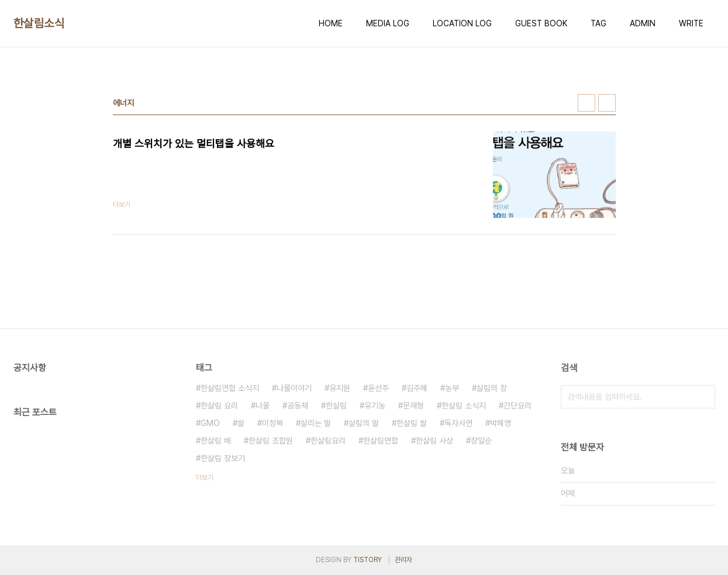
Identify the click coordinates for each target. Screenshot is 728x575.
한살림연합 (381, 441)
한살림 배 (216, 441)
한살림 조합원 (271, 441)
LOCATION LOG (462, 23)
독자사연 (458, 423)
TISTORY (368, 560)
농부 (452, 388)
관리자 (403, 560)
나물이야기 (294, 388)
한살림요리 (328, 441)
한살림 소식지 (464, 406)
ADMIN (643, 23)
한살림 (336, 406)
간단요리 (517, 406)
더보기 (205, 477)
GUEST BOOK (541, 23)
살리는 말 (316, 423)
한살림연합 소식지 (230, 388)
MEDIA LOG (388, 23)
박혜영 (501, 423)
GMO (210, 423)
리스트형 (607, 103)
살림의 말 (364, 423)
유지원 (340, 388)
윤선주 (378, 388)
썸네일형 (586, 103)
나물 (263, 406)
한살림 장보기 (223, 458)
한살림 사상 (434, 441)
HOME (331, 23)
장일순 (481, 441)
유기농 (375, 406)
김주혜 (417, 388)
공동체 (298, 406)
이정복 (272, 423)
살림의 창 (492, 388)
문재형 (413, 406)
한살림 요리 (219, 406)
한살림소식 (39, 23)
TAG (598, 23)
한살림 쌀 (412, 423)
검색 (703, 397)
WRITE (691, 23)
